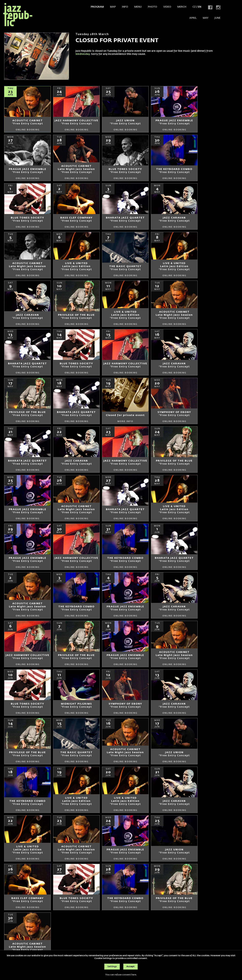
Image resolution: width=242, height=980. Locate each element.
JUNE (217, 18)
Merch (182, 7)
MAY (206, 18)
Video (167, 7)
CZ (194, 7)
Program (97, 7)
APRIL (193, 18)
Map (113, 7)
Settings (112, 967)
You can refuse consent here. (121, 975)
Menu (138, 7)
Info (125, 7)
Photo (152, 7)
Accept (130, 967)
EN (200, 7)
